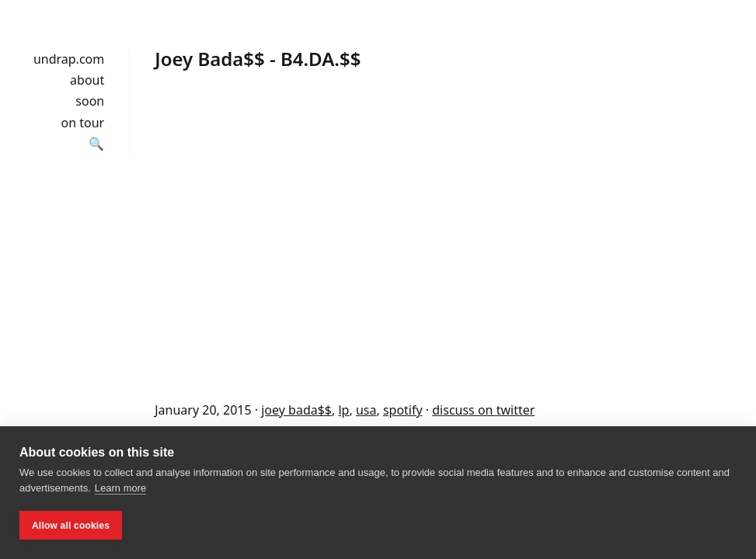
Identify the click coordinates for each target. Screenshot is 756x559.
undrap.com (69, 59)
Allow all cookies (71, 526)
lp (343, 410)
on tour (83, 123)
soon (90, 101)
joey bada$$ (296, 410)
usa (366, 410)
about (87, 80)
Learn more (120, 488)
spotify (403, 410)
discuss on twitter (483, 410)
